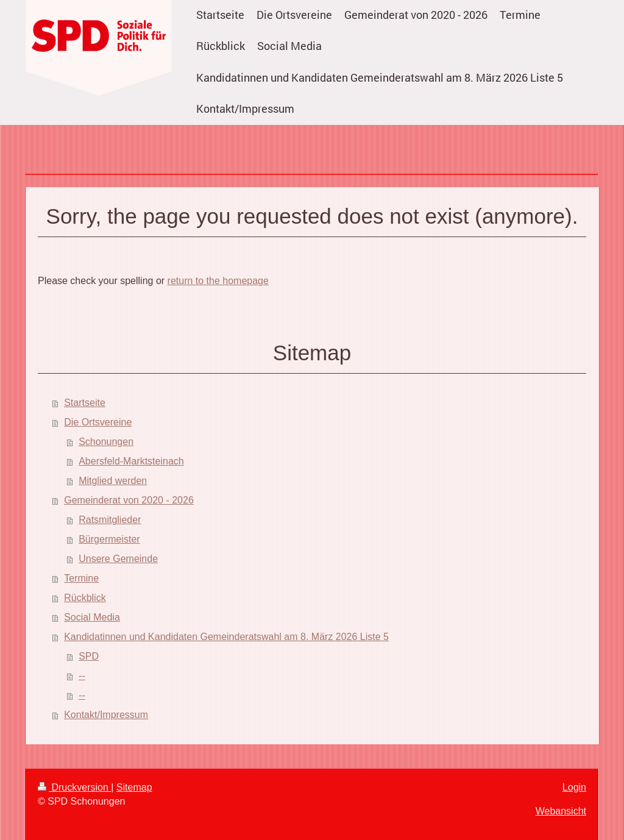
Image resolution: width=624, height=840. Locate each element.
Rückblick (85, 598)
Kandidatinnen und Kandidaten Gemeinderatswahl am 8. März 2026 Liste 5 (226, 637)
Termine (81, 578)
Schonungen (106, 442)
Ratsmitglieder (110, 520)
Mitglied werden (113, 481)
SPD (89, 656)
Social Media (92, 617)
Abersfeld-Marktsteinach (131, 461)
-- (82, 676)
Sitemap (134, 787)
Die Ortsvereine (98, 422)
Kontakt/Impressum (106, 715)
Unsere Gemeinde (118, 559)
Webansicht (561, 811)
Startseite (85, 403)
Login (574, 787)
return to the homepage (218, 281)
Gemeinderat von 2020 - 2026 (129, 500)
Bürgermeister (109, 539)
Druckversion (74, 787)
